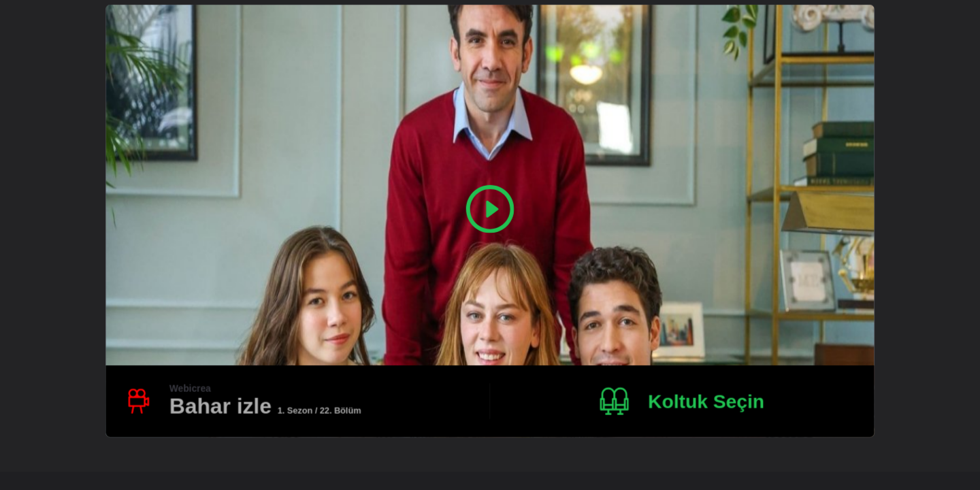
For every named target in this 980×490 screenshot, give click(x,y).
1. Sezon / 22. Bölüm (320, 410)
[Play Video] (490, 209)
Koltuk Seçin (706, 401)
